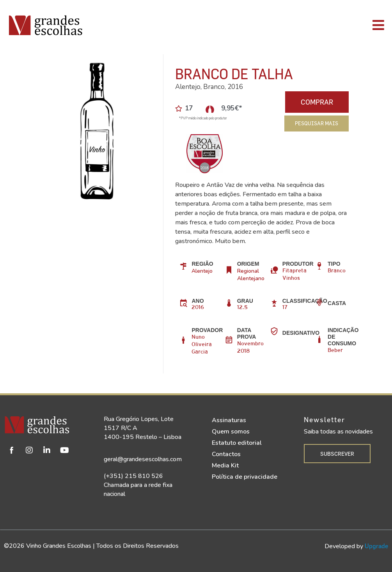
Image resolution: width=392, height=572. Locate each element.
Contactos (226, 454)
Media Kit (225, 465)
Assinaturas (229, 420)
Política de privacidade (245, 477)
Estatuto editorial (237, 443)
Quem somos (231, 432)
